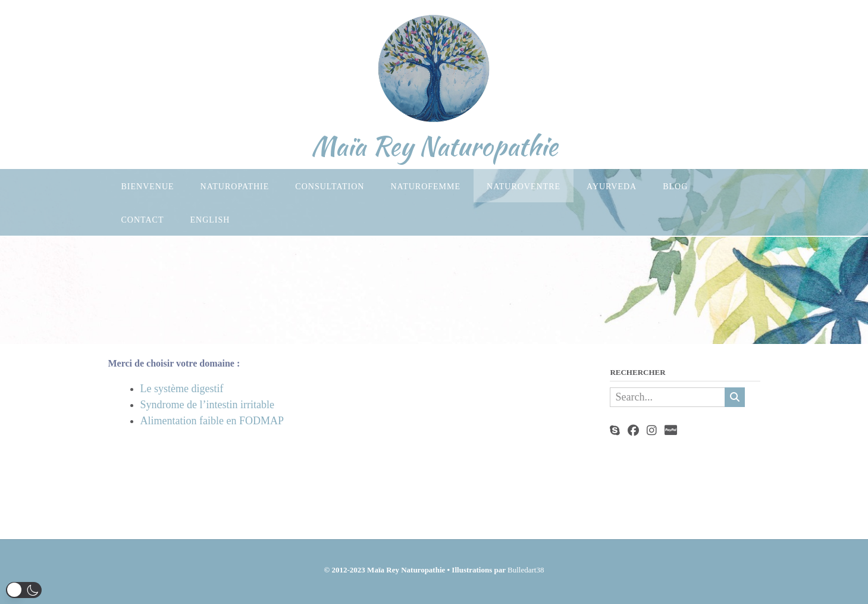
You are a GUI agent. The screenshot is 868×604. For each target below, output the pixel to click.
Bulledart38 (526, 570)
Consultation (330, 187)
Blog (675, 187)
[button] (24, 590)
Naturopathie (235, 187)
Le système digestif (182, 389)
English (210, 220)
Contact (143, 220)
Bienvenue (148, 187)
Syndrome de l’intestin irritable (207, 405)
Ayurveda (612, 187)
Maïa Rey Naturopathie (434, 146)
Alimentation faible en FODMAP (212, 421)
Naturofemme (425, 187)
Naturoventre (524, 187)
